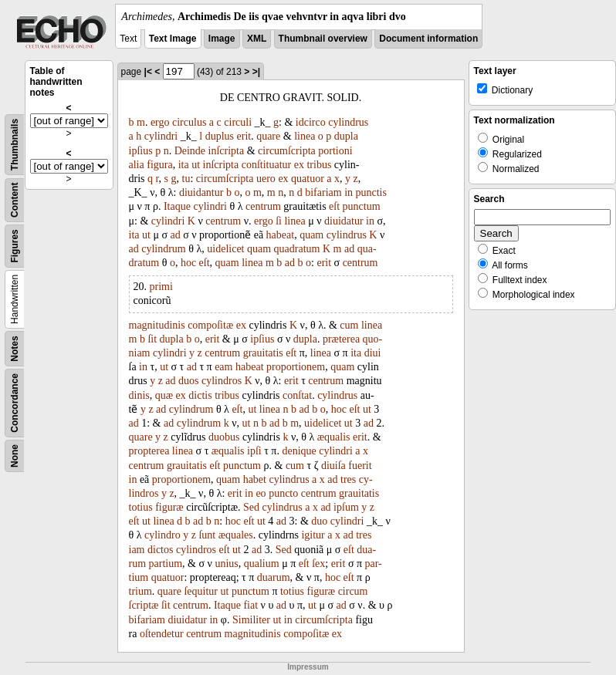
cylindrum (164, 249)
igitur (313, 535)
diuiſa (333, 466)
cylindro (162, 535)
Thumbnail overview (323, 39)
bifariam (323, 192)
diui (373, 353)
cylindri (161, 136)
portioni (335, 151)
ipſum (346, 507)
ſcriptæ (144, 605)
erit (244, 136)
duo (319, 521)
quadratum (297, 249)
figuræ (169, 507)
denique (299, 451)
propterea (149, 451)
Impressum (308, 667)
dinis (139, 395)
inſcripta (227, 151)
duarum (274, 577)
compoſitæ (210, 325)
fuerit (360, 466)
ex (299, 165)
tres (348, 479)
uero (266, 179)
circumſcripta (287, 151)
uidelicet (225, 249)
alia (137, 165)
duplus (220, 136)
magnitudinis (157, 325)
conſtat (297, 395)
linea (305, 136)
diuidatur (344, 221)
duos (188, 381)
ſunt (207, 535)
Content (15, 200)
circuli (238, 122)
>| (256, 72)
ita (184, 165)
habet (255, 479)
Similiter (251, 620)
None (15, 456)
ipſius (141, 151)
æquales (236, 535)
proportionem (296, 367)
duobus (224, 437)
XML (257, 39)
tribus (319, 165)
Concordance (15, 403)
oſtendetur (162, 634)
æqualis (334, 437)
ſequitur (201, 591)
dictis (200, 395)
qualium (262, 564)
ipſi (254, 451)
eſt (334, 206)
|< (148, 72)
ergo (160, 122)
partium (166, 564)
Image (222, 39)
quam (311, 235)
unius (226, 564)
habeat (281, 235)
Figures (15, 246)
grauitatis (263, 353)
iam (137, 550)
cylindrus (348, 122)
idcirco (311, 122)
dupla (346, 136)
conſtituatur (267, 165)
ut (196, 165)
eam (223, 367)
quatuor (308, 179)
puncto (283, 493)
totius (141, 507)
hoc (188, 263)
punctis (371, 192)
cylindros (222, 381)
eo (261, 493)
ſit (152, 339)
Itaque (177, 206)
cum (349, 325)
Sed (251, 507)
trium (140, 591)
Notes (15, 348)
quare (268, 136)
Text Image (173, 39)
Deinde (190, 151)
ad (175, 235)
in (349, 192)
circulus (189, 122)
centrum (263, 206)
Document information (428, 39)
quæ (164, 395)
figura (159, 165)
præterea (341, 339)
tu (186, 179)
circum (353, 591)
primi (161, 287)
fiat (250, 605)
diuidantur (201, 192)
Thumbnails (15, 145)
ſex (318, 564)
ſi (279, 221)
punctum (362, 206)
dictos (160, 550)
